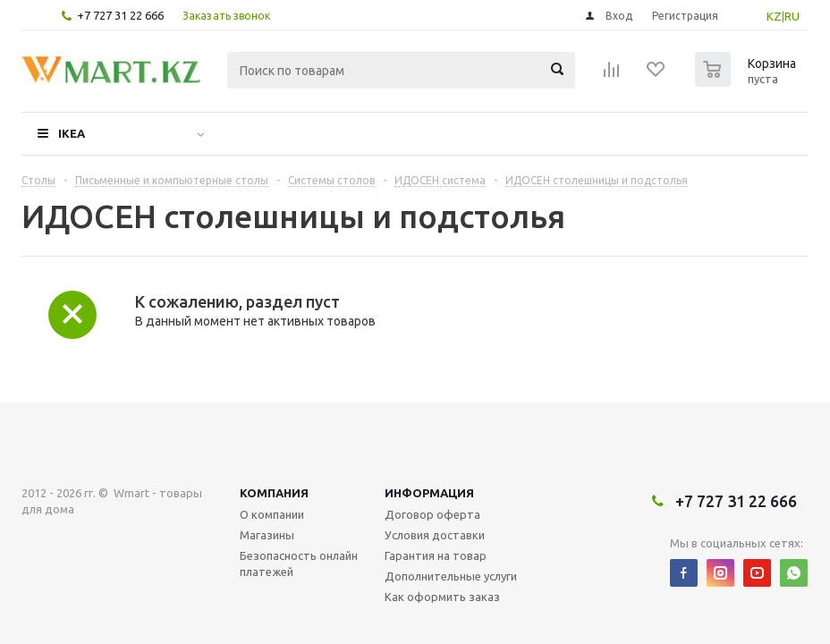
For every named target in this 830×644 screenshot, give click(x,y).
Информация (429, 493)
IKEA (72, 133)
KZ (774, 16)
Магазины (267, 535)
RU (792, 16)
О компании (272, 514)
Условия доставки (435, 535)
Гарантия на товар (436, 555)
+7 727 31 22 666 (120, 15)
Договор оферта (432, 514)
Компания (274, 493)
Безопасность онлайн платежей (299, 563)
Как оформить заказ (442, 597)
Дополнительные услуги (451, 576)
